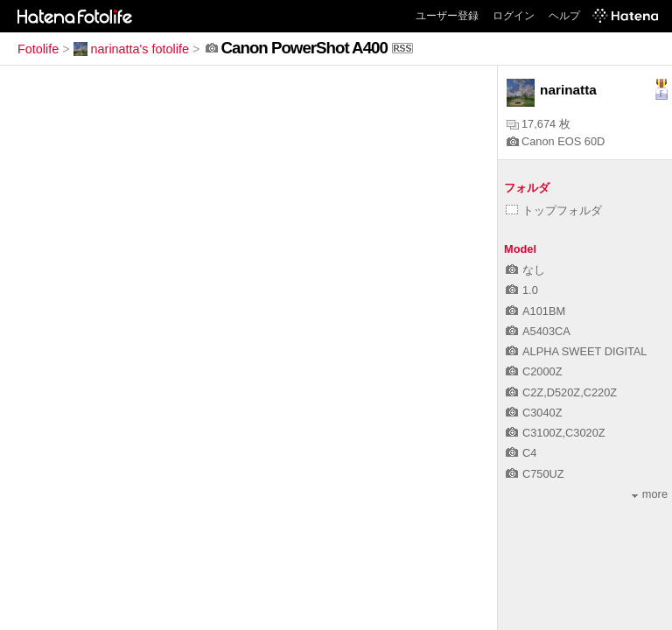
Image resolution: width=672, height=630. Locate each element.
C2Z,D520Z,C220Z (561, 392)
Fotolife (38, 49)
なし (525, 270)
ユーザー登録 (447, 16)
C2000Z (534, 371)
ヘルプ (564, 16)
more (650, 494)
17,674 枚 (539, 124)
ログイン (514, 16)
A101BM (535, 311)
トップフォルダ (554, 210)
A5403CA (538, 331)
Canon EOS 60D (556, 141)
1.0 (522, 290)
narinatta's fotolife (131, 49)
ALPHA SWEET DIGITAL (576, 351)
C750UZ (535, 474)
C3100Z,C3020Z (556, 433)
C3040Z (534, 413)
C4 (521, 453)
